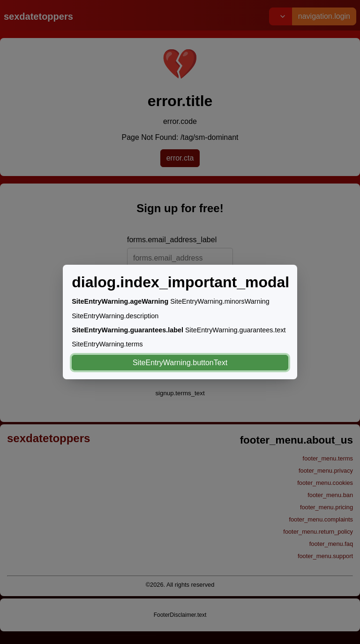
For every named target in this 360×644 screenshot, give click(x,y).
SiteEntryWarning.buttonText (180, 363)
